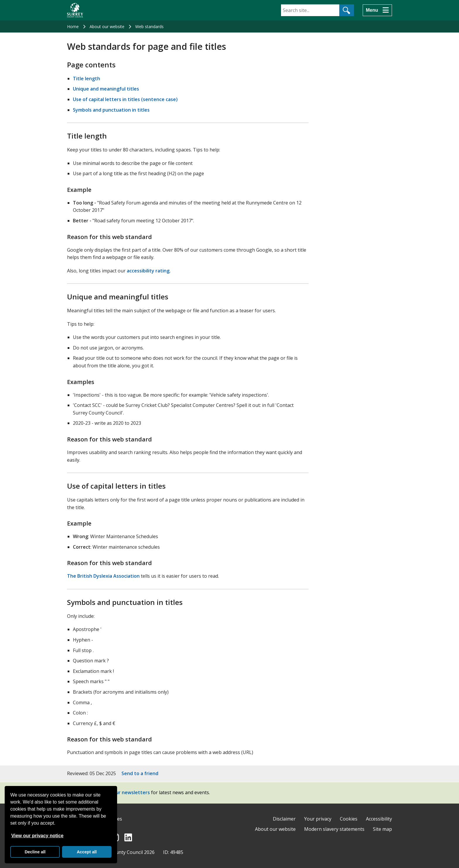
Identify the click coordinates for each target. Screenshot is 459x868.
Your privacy (318, 819)
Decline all (35, 852)
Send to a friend (140, 773)
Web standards (149, 27)
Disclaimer (284, 819)
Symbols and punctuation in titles (111, 110)
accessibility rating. (149, 271)
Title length (87, 79)
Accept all (87, 852)
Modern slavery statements (334, 829)
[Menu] (377, 10)
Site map (382, 829)
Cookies (349, 819)
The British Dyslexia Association (103, 576)
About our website (107, 27)
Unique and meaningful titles (106, 89)
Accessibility (379, 819)
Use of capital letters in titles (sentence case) (125, 99)
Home (73, 27)
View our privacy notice (37, 836)
